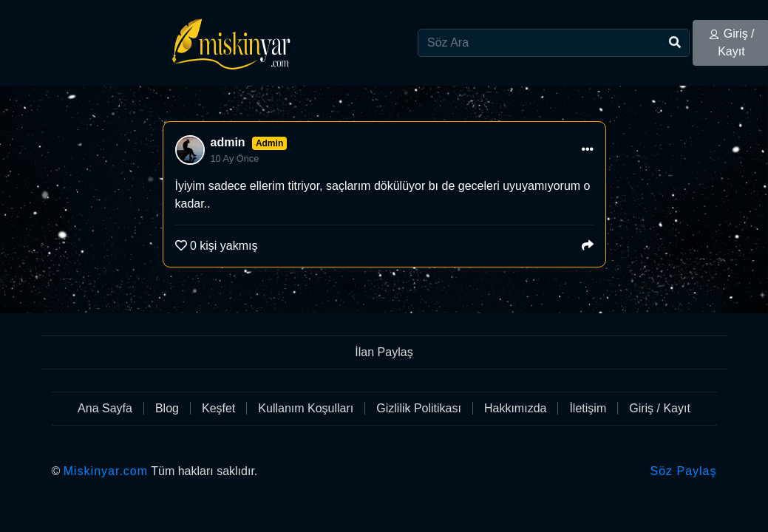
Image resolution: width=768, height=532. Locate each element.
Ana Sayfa (105, 408)
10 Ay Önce (235, 158)
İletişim (588, 408)
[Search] (554, 43)
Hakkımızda (515, 408)
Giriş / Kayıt (660, 408)
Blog (167, 408)
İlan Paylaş (384, 352)
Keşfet (218, 408)
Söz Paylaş (683, 471)
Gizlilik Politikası (419, 408)
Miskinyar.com (106, 471)
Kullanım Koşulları (306, 408)
